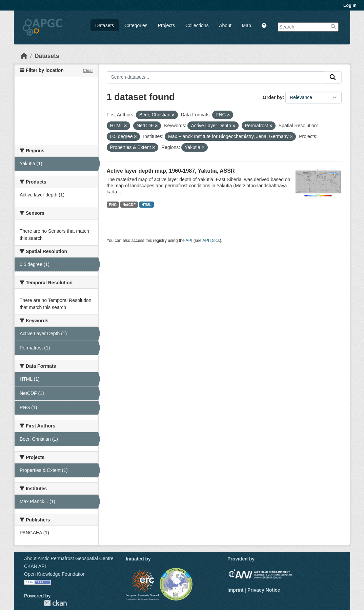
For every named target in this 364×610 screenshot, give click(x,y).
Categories (136, 25)
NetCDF (129, 205)
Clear (88, 71)
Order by (272, 97)
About (225, 25)
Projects (167, 25)
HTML (147, 205)
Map (247, 25)
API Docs (211, 241)
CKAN (55, 603)
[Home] (24, 56)
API (189, 241)
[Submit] (333, 77)
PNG (113, 205)
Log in (350, 5)
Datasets (105, 25)
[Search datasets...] (216, 77)
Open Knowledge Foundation (55, 574)
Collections (197, 25)
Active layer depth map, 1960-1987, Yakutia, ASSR (171, 171)
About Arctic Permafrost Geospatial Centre (69, 558)
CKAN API (35, 566)
